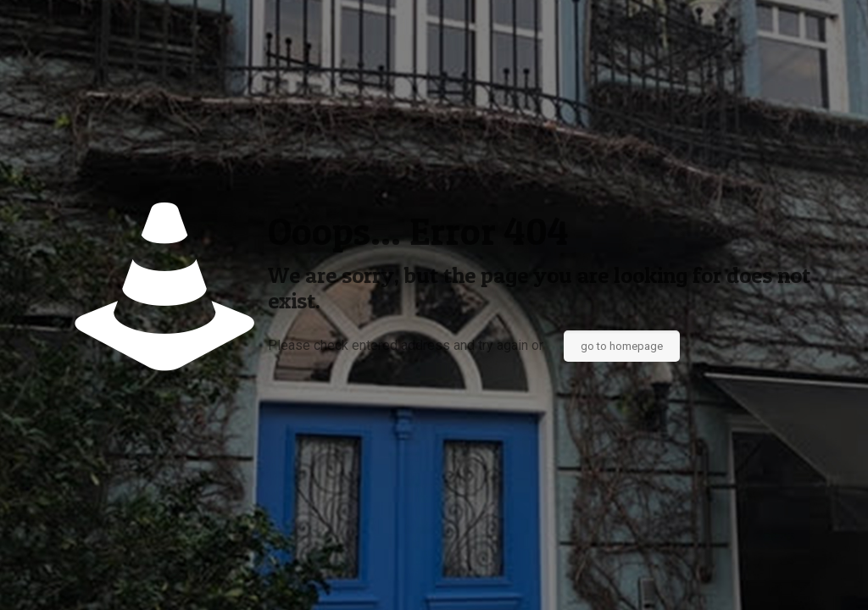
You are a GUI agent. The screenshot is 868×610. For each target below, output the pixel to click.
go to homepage (622, 346)
